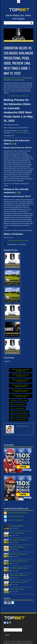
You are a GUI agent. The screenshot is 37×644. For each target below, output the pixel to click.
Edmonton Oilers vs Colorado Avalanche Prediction (21, 386)
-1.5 (18, 192)
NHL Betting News (19, 80)
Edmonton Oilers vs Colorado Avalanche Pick (21, 375)
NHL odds (24, 400)
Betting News (29, 78)
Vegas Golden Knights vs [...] (19, 575)
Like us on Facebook (15, 520)
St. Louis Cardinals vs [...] (18, 533)
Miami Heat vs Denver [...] (18, 547)
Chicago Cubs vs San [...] (17, 589)
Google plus (10, 623)
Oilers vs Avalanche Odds (18, 404)
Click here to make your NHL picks (18, 96)
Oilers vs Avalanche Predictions (19, 416)
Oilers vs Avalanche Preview (19, 420)
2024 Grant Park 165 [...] (17, 526)
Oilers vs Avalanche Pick (17, 408)
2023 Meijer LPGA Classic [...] (19, 540)
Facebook (7, 623)
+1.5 (13, 144)
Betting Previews (9, 80)
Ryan (8, 78)
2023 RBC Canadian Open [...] (19, 554)
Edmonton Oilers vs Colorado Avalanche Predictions (21, 391)
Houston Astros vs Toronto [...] (19, 582)
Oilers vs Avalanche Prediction (19, 412)
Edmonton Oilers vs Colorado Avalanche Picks (21, 381)
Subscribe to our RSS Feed (18, 513)
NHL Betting (14, 400)
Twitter (5, 623)
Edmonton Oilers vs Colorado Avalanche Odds (21, 370)
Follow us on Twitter (16, 516)
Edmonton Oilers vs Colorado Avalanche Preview (21, 396)
